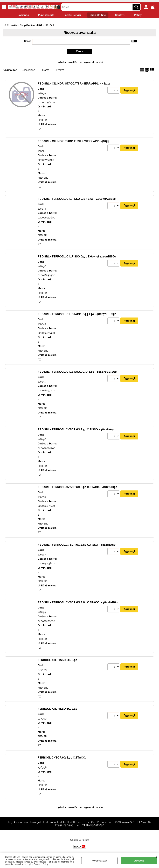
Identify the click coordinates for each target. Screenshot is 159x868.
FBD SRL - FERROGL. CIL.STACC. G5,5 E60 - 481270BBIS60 (77, 373)
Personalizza (99, 861)
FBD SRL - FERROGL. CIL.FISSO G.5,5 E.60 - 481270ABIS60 (77, 257)
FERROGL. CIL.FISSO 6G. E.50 (57, 661)
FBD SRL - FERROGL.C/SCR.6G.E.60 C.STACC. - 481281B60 (78, 603)
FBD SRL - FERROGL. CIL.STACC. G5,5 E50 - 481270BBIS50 (77, 315)
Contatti (122, 15)
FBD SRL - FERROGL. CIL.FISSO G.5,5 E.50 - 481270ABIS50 (77, 200)
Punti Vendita (45, 15)
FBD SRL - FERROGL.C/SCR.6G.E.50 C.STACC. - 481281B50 (77, 488)
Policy (141, 15)
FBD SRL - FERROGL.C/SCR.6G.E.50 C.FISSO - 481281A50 (76, 430)
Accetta (139, 861)
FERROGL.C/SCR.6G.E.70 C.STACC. (62, 758)
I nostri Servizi (72, 15)
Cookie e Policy (41, 864)
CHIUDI (156, 857)
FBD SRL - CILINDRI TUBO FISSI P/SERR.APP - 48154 (74, 142)
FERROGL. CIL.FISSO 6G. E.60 (58, 710)
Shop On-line (99, 15)
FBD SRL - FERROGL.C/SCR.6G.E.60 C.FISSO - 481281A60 (77, 546)
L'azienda (20, 15)
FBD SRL (43, 121)
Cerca (28, 42)
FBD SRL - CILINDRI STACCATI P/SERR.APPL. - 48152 (74, 84)
